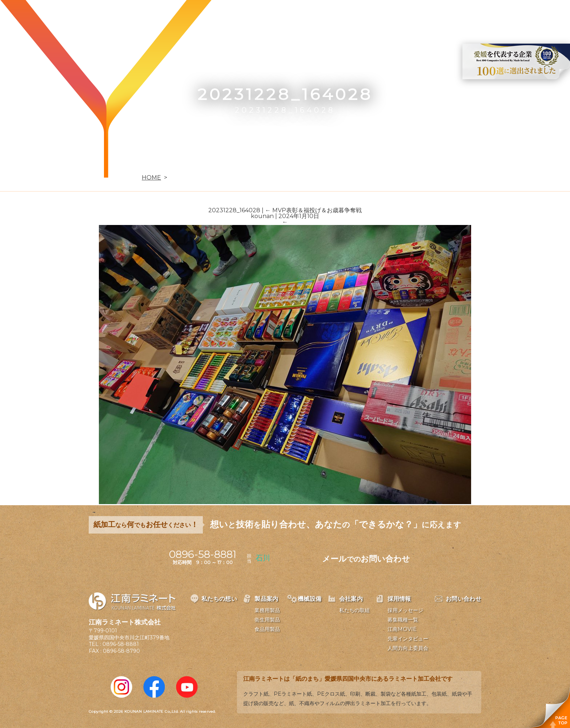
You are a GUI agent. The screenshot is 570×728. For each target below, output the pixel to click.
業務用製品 (267, 610)
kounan (262, 216)
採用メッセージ (405, 610)
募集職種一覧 (403, 620)
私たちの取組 (354, 610)
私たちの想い (258, 17)
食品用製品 (267, 629)
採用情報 (433, 17)
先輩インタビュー (408, 639)
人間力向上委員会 (408, 648)
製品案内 (307, 17)
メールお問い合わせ (366, 559)
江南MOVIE (402, 629)
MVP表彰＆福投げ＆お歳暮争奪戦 (313, 210)
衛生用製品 (267, 620)
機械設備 (349, 17)
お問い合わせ (482, 17)
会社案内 (391, 17)
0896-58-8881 (121, 644)
